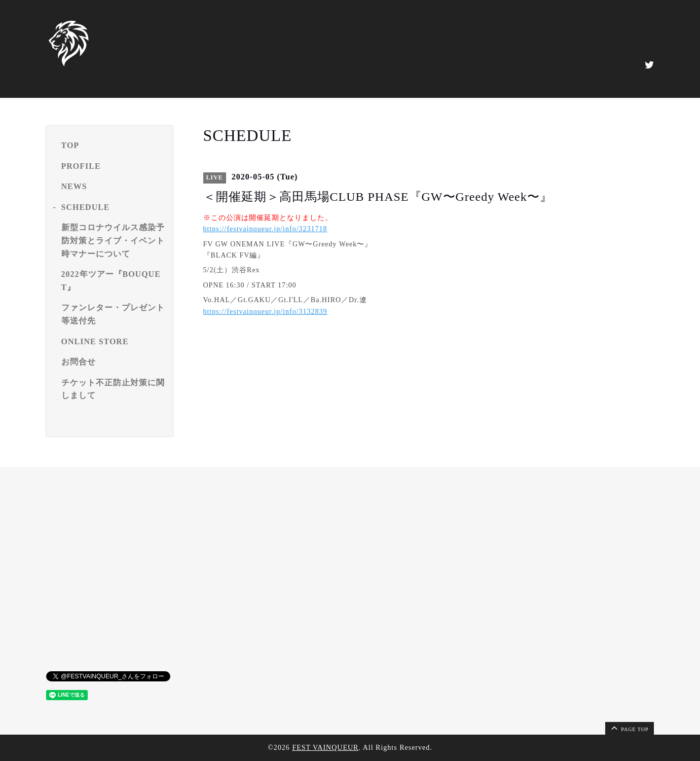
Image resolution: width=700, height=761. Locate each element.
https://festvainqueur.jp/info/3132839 (265, 312)
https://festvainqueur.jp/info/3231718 (265, 229)
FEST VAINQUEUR (325, 748)
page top (629, 728)
